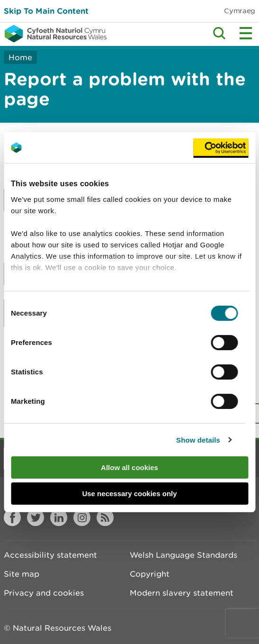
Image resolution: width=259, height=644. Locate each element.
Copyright (150, 574)
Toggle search (219, 33)
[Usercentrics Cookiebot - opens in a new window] (221, 148)
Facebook (12, 517)
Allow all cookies (129, 467)
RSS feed (105, 517)
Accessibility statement (50, 555)
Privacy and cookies (44, 593)
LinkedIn (59, 517)
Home (20, 57)
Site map (22, 574)
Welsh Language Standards (183, 555)
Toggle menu (246, 33)
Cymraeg (240, 11)
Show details (198, 440)
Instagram (82, 517)
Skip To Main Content (46, 11)
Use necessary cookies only (129, 494)
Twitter (36, 517)
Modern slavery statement (182, 593)
